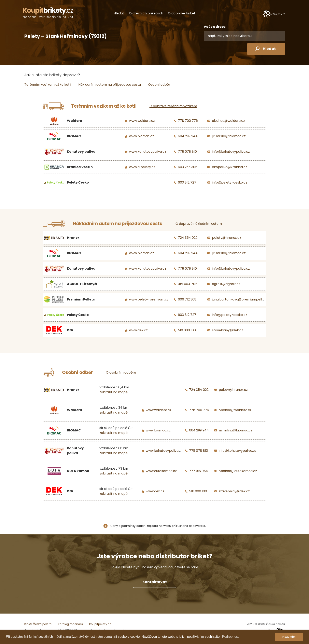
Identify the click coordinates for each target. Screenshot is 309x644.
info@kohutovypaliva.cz (231, 152)
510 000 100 (187, 330)
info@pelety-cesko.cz (230, 182)
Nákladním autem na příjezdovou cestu (110, 85)
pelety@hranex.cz (227, 238)
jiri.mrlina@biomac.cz (229, 136)
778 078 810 (187, 152)
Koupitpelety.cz (100, 624)
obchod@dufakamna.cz (238, 471)
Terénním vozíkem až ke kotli (48, 85)
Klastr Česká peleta (38, 624)
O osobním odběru (121, 372)
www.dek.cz (138, 330)
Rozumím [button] (289, 637)
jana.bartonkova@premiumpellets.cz (242, 299)
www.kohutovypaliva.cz (148, 152)
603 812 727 (187, 182)
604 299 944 (188, 136)
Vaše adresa (215, 27)
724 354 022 (188, 238)
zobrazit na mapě (114, 392)
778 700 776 (188, 121)
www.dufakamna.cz (161, 471)
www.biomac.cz (142, 136)
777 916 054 (199, 471)
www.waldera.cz (142, 121)
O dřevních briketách (146, 13)
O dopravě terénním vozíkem (173, 106)
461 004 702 (187, 284)
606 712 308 (187, 299)
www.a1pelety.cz (142, 167)
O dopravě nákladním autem (199, 224)
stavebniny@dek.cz (228, 330)
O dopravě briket (182, 13)
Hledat (119, 13)
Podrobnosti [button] (231, 637)
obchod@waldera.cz (228, 121)
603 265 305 (188, 167)
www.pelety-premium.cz (149, 299)
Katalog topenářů (70, 624)
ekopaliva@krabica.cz (230, 167)
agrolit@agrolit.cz (226, 284)
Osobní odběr (159, 85)
